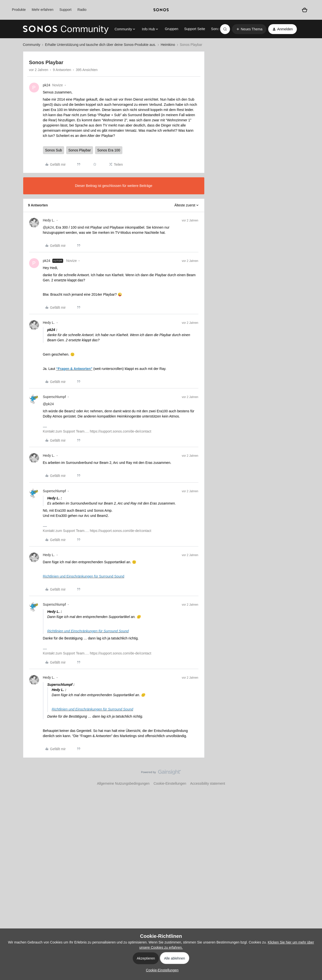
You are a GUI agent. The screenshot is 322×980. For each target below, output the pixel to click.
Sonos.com (220, 29)
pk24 (47, 85)
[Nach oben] (312, 776)
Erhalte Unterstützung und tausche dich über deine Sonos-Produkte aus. (100, 45)
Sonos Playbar (80, 150)
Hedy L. (49, 220)
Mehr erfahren (43, 10)
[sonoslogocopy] (161, 10)
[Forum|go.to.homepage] (66, 29)
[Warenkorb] (305, 10)
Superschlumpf (54, 397)
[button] (249, 29)
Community (32, 45)
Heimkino (168, 45)
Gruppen (171, 29)
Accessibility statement (208, 783)
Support (66, 10)
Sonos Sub (54, 150)
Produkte (19, 10)
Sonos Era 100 (109, 150)
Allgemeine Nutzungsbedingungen (123, 783)
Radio (82, 10)
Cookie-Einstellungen (170, 783)
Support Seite (195, 29)
